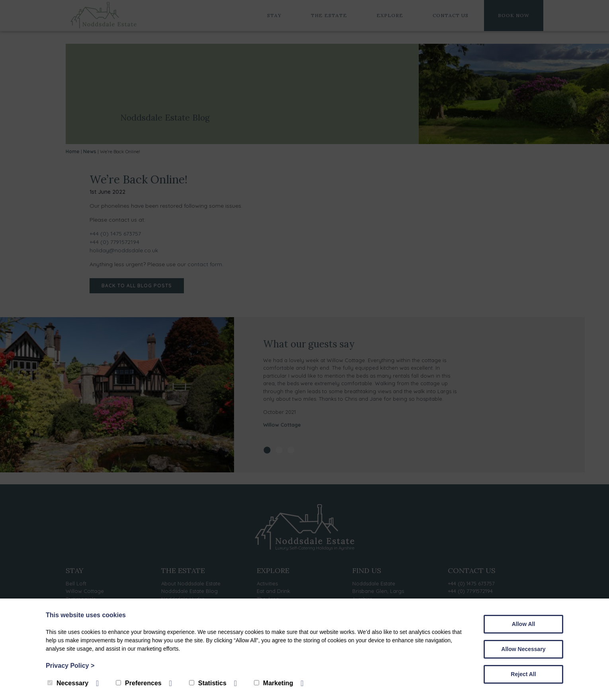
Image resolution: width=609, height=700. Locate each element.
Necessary (68, 683)
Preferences (139, 683)
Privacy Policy (70, 666)
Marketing (274, 683)
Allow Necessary (523, 649)
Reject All (523, 674)
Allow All (524, 624)
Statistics (208, 683)
